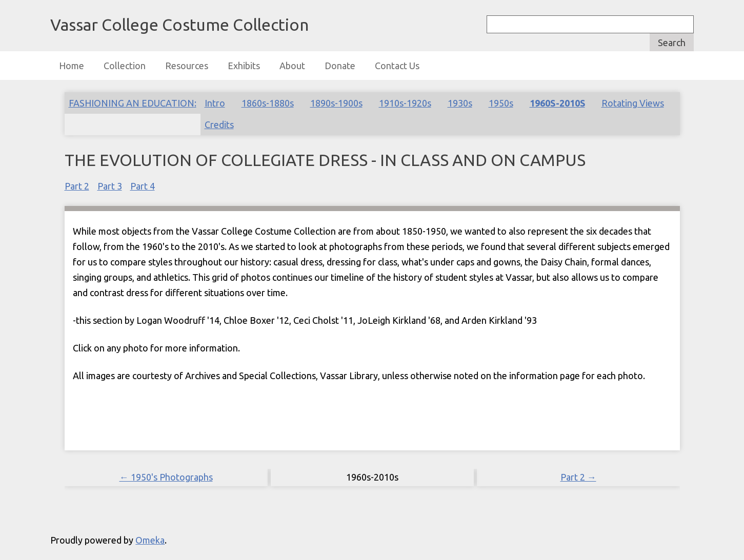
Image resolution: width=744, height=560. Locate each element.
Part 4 (143, 186)
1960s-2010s (557, 103)
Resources (187, 66)
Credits (219, 125)
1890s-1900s (336, 103)
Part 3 (110, 186)
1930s (460, 103)
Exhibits (244, 66)
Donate (340, 66)
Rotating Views (633, 103)
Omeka (150, 540)
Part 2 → (578, 477)
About (292, 66)
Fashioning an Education (132, 103)
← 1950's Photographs (166, 477)
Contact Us (397, 66)
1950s (501, 103)
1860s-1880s (268, 103)
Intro (215, 103)
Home (72, 66)
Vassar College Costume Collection (179, 25)
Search (672, 43)
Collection (125, 66)
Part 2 (77, 186)
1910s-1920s (405, 103)
